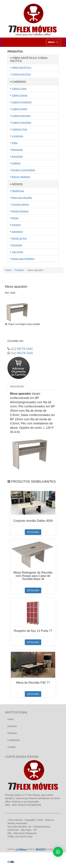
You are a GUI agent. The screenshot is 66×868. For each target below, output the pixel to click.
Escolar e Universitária (23, 170)
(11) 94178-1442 (21, 349)
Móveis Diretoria (20, 211)
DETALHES (33, 532)
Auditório (16, 163)
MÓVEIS (16, 184)
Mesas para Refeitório (23, 259)
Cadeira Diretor (20, 109)
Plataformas (18, 191)
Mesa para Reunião (22, 198)
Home (8, 270)
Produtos (19, 270)
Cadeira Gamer (20, 95)
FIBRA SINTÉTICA (21, 68)
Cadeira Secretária (21, 122)
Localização (14, 740)
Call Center (17, 252)
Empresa (12, 726)
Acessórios (17, 156)
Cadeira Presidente (22, 102)
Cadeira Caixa (19, 89)
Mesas (15, 218)
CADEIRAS (18, 82)
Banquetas (17, 150)
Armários (16, 225)
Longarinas (17, 136)
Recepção (17, 245)
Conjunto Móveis (20, 204)
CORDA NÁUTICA (21, 74)
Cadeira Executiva (21, 116)
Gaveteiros (17, 232)
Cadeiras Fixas (19, 129)
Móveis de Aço (19, 238)
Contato (12, 747)
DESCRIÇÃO (17, 386)
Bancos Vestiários (21, 177)
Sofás (15, 143)
